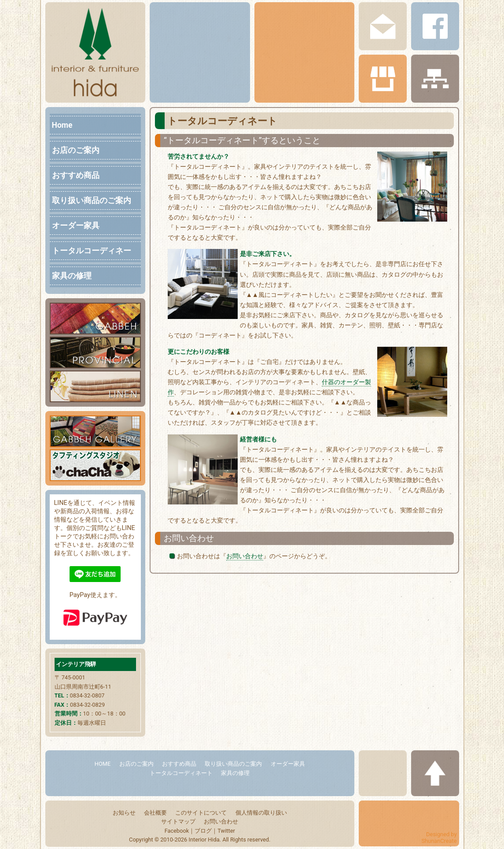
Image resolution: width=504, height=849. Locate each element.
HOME (103, 764)
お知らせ (124, 813)
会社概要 (155, 813)
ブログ (203, 831)
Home (62, 125)
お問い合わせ (245, 556)
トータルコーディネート (92, 252)
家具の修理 (72, 276)
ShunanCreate (439, 841)
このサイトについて (201, 813)
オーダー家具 (76, 226)
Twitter (226, 831)
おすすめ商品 (76, 175)
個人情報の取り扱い (261, 813)
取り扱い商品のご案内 (92, 200)
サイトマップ (178, 821)
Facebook (177, 831)
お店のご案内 (76, 150)
